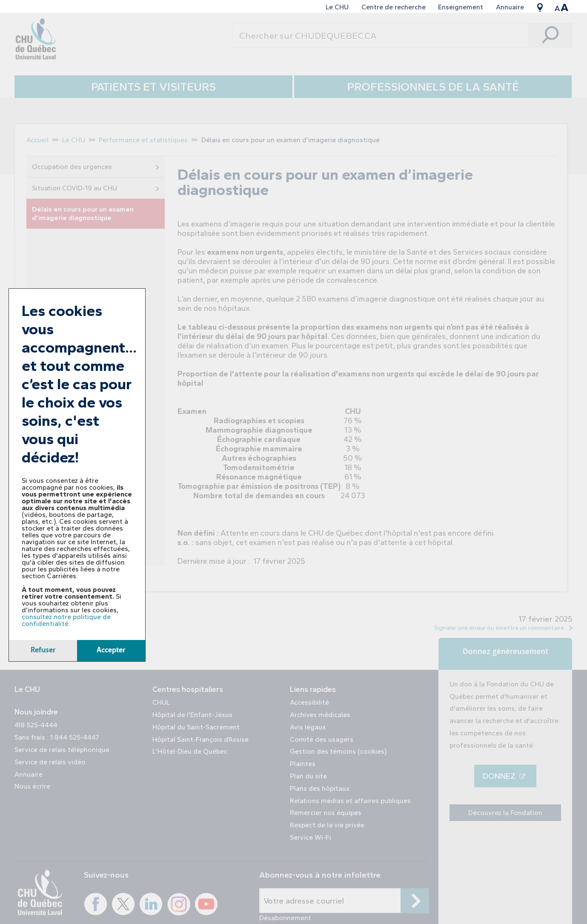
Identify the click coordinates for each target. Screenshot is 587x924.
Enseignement (461, 7)
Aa (562, 7)
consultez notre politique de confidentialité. (66, 620)
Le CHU (337, 7)
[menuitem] (337, 7)
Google (540, 7)
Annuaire (510, 7)
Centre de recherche (394, 7)
